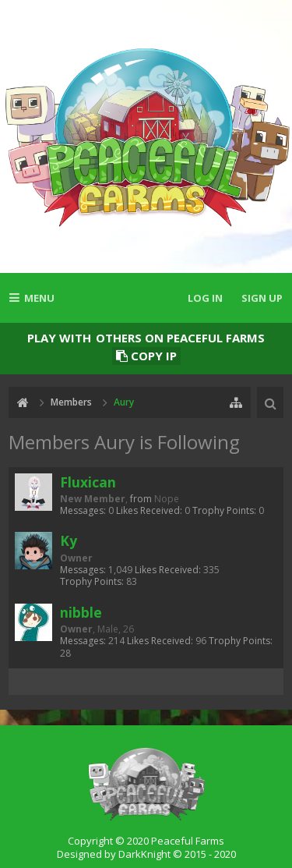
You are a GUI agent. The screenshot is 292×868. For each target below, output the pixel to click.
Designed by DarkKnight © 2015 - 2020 (146, 854)
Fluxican (88, 482)
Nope (167, 499)
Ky (69, 540)
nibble (81, 612)
